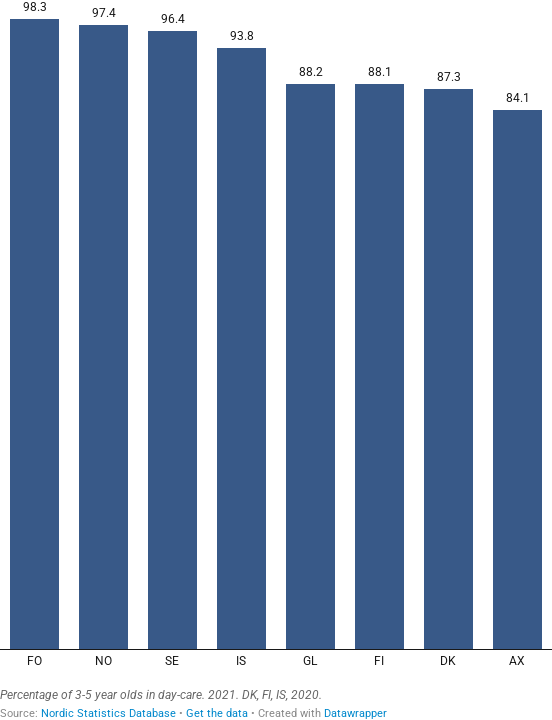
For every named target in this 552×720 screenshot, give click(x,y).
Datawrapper (355, 713)
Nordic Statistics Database (108, 713)
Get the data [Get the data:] (217, 713)
